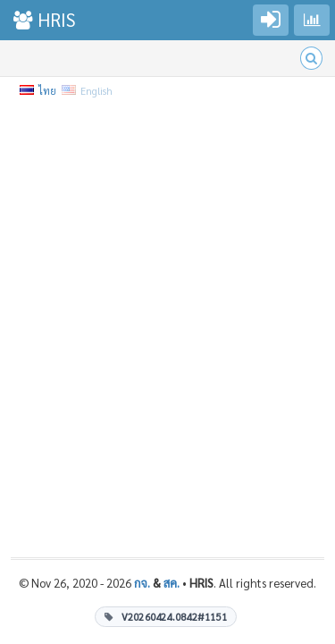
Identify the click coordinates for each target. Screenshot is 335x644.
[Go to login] (271, 20)
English (88, 91)
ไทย (39, 91)
